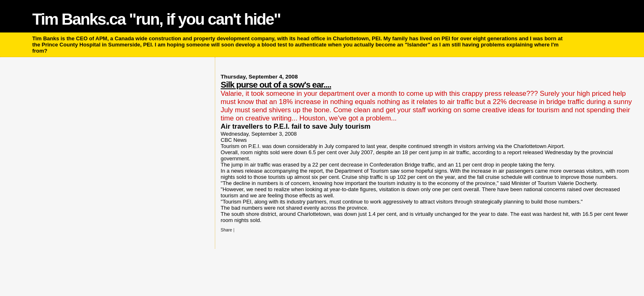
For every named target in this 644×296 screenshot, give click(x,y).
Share (226, 230)
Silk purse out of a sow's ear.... (276, 84)
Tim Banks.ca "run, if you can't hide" (156, 19)
